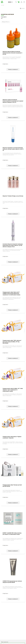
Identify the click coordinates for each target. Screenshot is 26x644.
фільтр (22, 8)
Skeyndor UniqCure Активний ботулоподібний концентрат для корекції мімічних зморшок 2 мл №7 (13, 101)
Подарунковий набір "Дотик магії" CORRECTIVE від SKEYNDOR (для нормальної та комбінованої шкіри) (11, 294)
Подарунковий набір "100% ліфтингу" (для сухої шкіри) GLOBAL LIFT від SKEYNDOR (12, 342)
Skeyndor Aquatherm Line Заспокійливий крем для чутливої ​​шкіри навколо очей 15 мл (13, 149)
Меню (10, 2)
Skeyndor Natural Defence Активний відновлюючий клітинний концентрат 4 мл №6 (12, 53)
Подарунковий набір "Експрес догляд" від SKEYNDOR (12, 486)
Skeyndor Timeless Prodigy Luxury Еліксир (13, 196)
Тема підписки (5, 642)
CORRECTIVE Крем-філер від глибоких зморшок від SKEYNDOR (12, 582)
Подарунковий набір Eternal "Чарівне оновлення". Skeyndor (12, 437)
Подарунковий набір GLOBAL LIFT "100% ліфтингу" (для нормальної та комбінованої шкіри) (13, 390)
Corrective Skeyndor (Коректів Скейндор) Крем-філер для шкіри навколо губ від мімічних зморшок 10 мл (13, 245)
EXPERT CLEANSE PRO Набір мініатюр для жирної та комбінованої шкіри (12, 534)
